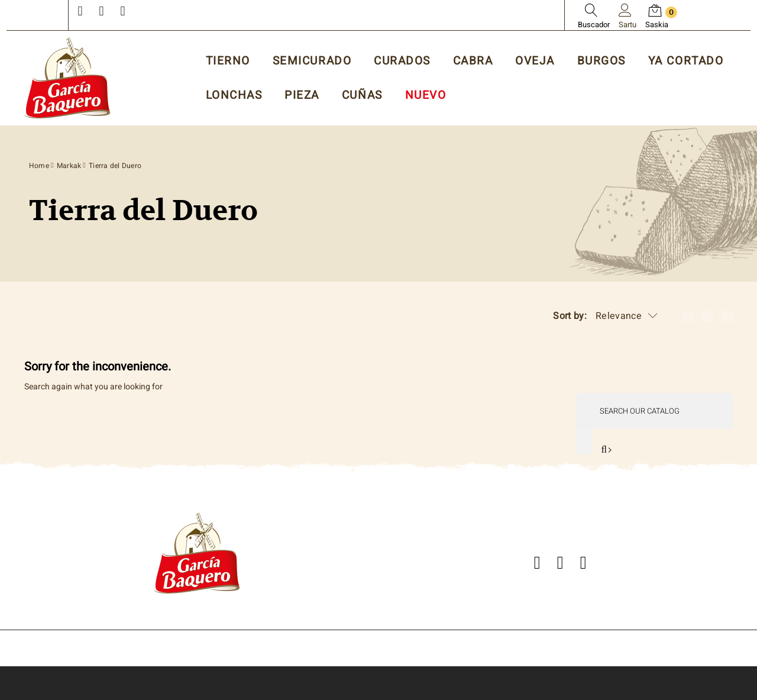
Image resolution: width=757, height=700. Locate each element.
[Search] (654, 411)
